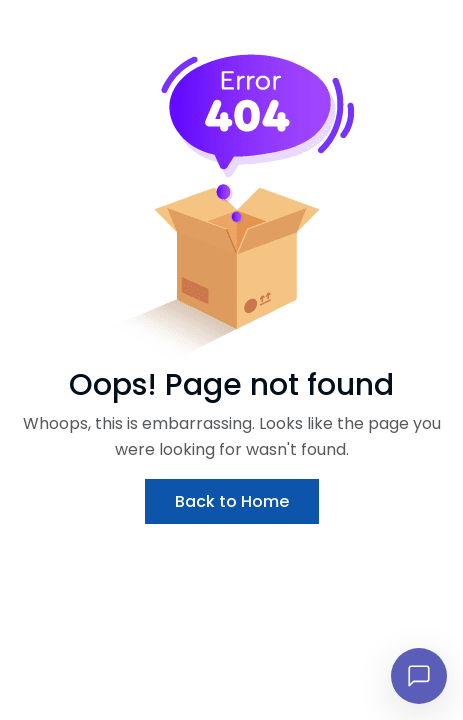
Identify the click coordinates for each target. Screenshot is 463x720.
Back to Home (232, 501)
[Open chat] (419, 676)
